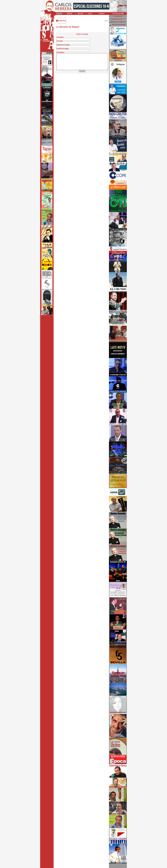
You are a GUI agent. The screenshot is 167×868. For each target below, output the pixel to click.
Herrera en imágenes (118, 22)
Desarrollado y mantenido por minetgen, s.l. (82, 866)
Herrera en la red (117, 19)
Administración (118, 16)
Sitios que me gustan (119, 25)
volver (106, 21)
